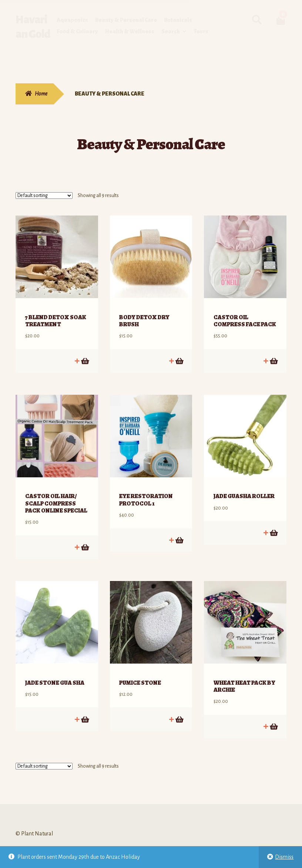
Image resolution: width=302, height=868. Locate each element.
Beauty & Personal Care (126, 20)
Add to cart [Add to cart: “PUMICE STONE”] (179, 697)
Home (41, 94)
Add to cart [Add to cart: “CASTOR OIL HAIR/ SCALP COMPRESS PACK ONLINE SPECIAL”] (85, 532)
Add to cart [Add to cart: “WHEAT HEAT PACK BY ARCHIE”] (273, 704)
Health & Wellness (130, 31)
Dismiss (284, 857)
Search (171, 31)
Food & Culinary (77, 31)
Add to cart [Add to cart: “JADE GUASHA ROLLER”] (273, 518)
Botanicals (178, 20)
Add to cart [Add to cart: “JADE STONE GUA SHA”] (85, 697)
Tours (201, 31)
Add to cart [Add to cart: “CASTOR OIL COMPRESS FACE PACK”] (273, 353)
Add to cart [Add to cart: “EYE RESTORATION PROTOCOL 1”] (179, 525)
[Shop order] (44, 196)
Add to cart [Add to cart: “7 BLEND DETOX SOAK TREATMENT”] (85, 353)
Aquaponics (72, 20)
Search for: (257, 20)
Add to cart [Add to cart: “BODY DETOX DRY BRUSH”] (179, 353)
